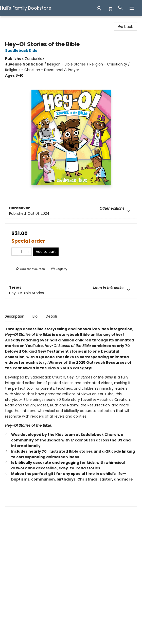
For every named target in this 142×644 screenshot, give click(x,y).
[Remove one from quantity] (15, 252)
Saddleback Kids (22, 51)
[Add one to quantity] (28, 252)
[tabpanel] (71, 416)
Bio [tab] (36, 316)
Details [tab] (52, 316)
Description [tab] (15, 316)
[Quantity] (22, 252)
